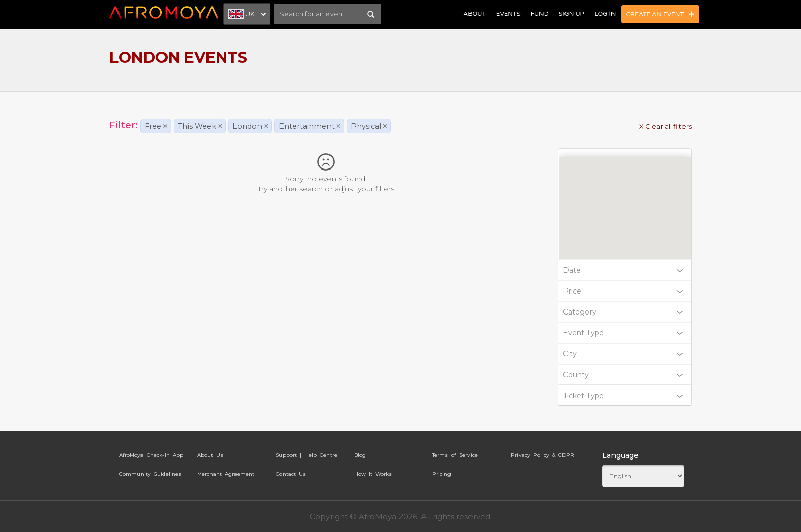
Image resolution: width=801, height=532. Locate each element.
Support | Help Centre (307, 455)
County (623, 375)
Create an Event (661, 14)
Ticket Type (623, 396)
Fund (540, 14)
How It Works (373, 474)
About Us (210, 455)
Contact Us (291, 474)
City (623, 354)
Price (623, 291)
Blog (360, 455)
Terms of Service (455, 455)
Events (508, 14)
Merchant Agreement (226, 474)
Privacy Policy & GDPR (543, 455)
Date (623, 270)
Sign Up (572, 14)
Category (623, 312)
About (474, 14)
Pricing (442, 474)
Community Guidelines (150, 474)
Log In (605, 14)
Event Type (623, 333)
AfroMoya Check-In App (151, 455)
